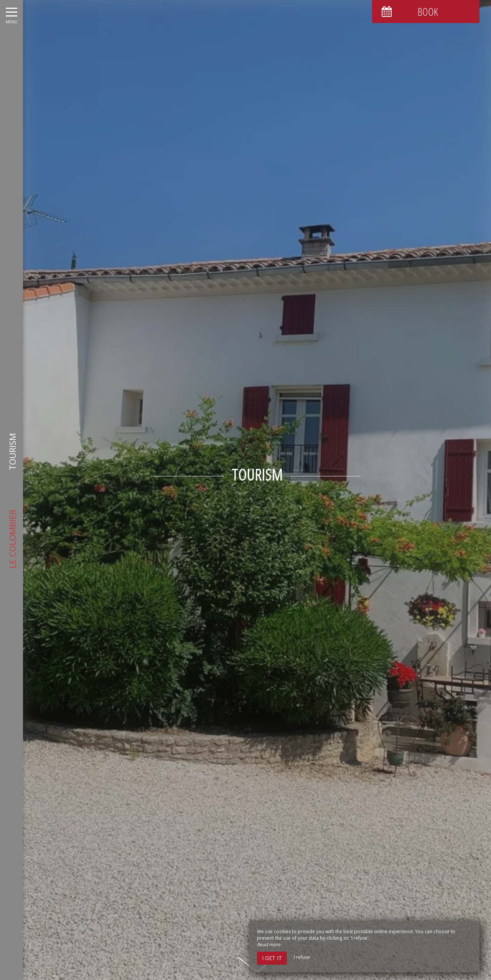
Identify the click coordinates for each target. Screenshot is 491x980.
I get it (272, 958)
